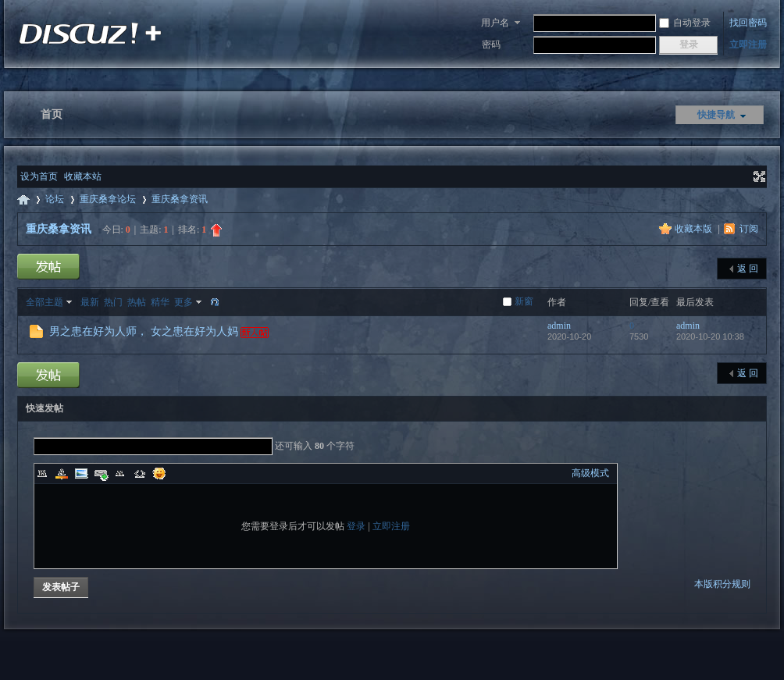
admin (559, 326)
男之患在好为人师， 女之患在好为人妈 (144, 331)
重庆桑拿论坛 (108, 199)
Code (140, 473)
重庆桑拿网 (23, 199)
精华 (160, 302)
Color (62, 473)
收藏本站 (83, 176)
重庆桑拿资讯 (180, 199)
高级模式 (590, 473)
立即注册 (748, 45)
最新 (90, 302)
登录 (356, 526)
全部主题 (45, 302)
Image (81, 473)
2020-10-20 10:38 (710, 336)
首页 (52, 114)
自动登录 (685, 23)
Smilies (159, 473)
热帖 (137, 302)
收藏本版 (695, 229)
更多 (184, 302)
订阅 (749, 229)
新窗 (524, 301)
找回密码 (748, 23)
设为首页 (39, 176)
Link (101, 473)
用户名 (495, 23)
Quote (120, 473)
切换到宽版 (758, 176)
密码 (491, 45)
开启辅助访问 (745, 176)
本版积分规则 (722, 584)
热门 (113, 302)
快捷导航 (716, 115)
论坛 (55, 199)
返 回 (748, 269)
